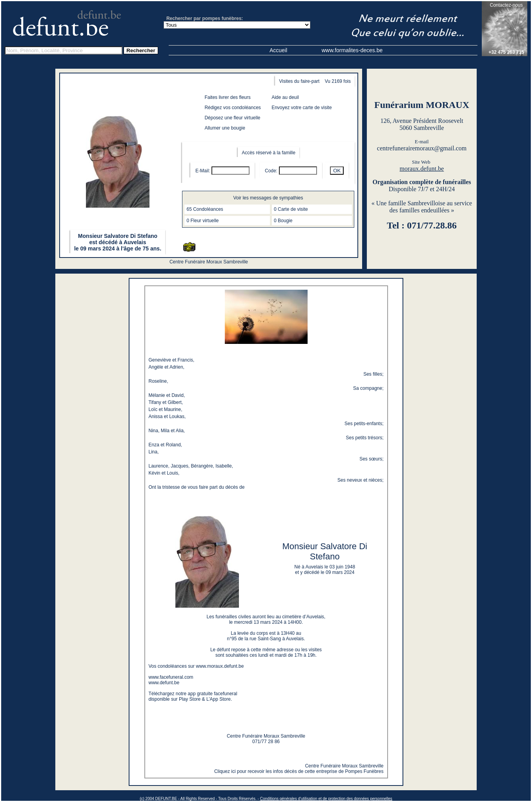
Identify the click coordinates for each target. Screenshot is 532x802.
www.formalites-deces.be (352, 50)
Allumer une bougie (225, 128)
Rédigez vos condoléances (232, 108)
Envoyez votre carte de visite (302, 108)
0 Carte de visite (291, 209)
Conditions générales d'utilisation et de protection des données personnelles (326, 799)
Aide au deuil (285, 97)
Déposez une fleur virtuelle (232, 118)
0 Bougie (283, 221)
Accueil (278, 50)
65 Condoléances (205, 209)
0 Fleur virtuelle (202, 221)
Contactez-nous (506, 5)
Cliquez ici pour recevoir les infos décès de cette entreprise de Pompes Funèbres (299, 771)
